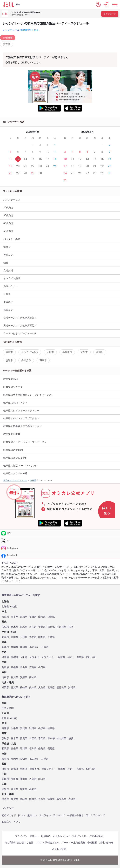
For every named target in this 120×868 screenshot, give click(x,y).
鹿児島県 (61, 688)
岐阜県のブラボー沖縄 (15, 473)
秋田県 (33, 617)
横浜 (71, 627)
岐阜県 (5, 647)
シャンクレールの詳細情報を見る (21, 30)
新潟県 (5, 637)
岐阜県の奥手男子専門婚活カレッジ (23, 426)
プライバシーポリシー (27, 836)
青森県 (5, 617)
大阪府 (24, 657)
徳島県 (5, 677)
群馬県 (24, 627)
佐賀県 (15, 688)
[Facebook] (60, 556)
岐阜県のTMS (11, 379)
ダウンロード (110, 14)
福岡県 (5, 688)
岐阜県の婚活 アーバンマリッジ (20, 466)
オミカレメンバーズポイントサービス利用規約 (78, 836)
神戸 (70, 657)
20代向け (8, 208)
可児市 (84, 352)
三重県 (45, 647)
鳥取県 (5, 667)
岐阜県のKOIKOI (12, 434)
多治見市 (26, 360)
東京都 (51, 627)
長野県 (51, 637)
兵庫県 (62, 657)
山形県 (42, 617)
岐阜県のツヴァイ (13, 387)
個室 (6, 263)
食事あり (8, 302)
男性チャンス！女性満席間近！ (20, 326)
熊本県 (33, 688)
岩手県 (15, 617)
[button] (98, 5)
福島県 (51, 617)
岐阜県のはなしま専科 (15, 458)
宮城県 (24, 617)
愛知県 (24, 647)
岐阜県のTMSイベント (15, 403)
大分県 (42, 688)
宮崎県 (51, 688)
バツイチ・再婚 (12, 239)
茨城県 (5, 627)
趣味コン (32, 815)
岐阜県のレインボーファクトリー (21, 410)
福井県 (33, 637)
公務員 (7, 294)
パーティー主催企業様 (73, 843)
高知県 (33, 677)
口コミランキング (95, 815)
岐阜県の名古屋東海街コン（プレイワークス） (29, 395)
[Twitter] (60, 541)
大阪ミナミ (48, 657)
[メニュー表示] (115, 5)
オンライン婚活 (12, 278)
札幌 (14, 607)
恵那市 (9, 360)
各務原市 (67, 352)
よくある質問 (59, 849)
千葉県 (42, 627)
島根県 (15, 667)
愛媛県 (24, 677)
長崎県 (24, 688)
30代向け (8, 215)
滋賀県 (5, 657)
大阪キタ (34, 657)
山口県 (42, 667)
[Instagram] (60, 548)
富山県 (15, 637)
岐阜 (18, 5)
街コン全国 (8, 708)
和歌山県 (91, 657)
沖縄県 (72, 688)
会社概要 (92, 843)
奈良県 (80, 657)
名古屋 (33, 647)
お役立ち (6, 822)
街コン (7, 247)
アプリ (17, 822)
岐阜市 (9, 352)
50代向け (8, 231)
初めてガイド (9, 815)
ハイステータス (12, 200)
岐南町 (100, 352)
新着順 (6, 44)
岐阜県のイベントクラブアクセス (21, 418)
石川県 (24, 637)
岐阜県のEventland (13, 450)
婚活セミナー (11, 286)
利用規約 (46, 836)
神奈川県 (61, 627)
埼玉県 (33, 627)
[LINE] (60, 533)
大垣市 (50, 352)
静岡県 (15, 647)
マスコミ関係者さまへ (47, 843)
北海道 (5, 607)
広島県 (33, 667)
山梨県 (42, 637)
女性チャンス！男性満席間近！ (20, 318)
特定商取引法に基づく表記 (19, 843)
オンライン (45, 815)
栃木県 (15, 627)
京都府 (15, 657)
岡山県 (24, 667)
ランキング (59, 815)
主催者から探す (75, 815)
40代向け (8, 223)
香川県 (15, 677)
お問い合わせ (106, 843)
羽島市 (43, 360)
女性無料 (8, 270)
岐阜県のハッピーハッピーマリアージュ (25, 442)
